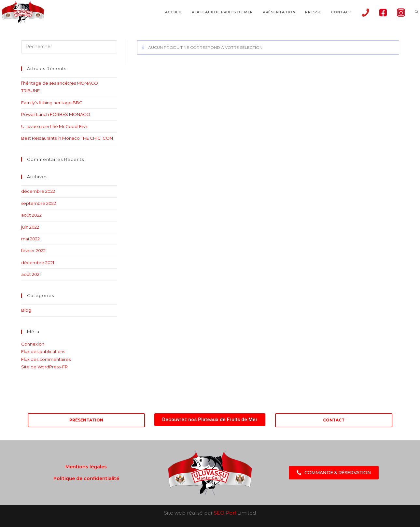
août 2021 (31, 274)
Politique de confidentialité (86, 478)
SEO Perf (225, 513)
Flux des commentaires (46, 359)
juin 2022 (30, 227)
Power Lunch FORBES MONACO (56, 114)
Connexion (33, 344)
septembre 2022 (39, 203)
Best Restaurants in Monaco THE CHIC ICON (67, 138)
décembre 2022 (38, 191)
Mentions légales (86, 467)
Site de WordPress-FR (44, 367)
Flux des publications (43, 351)
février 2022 (33, 250)
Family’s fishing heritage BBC (52, 103)
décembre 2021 (38, 263)
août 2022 (31, 215)
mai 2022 (30, 239)
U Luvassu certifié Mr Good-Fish (54, 126)
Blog (26, 310)
